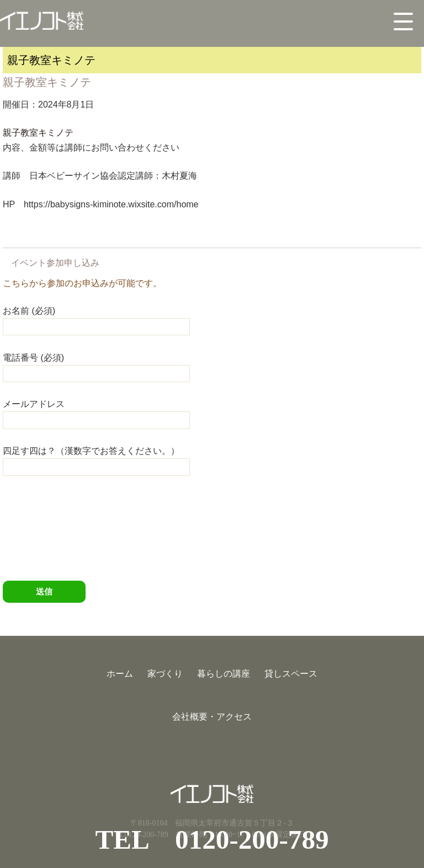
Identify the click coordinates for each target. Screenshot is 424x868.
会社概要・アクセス (212, 717)
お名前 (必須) (96, 318)
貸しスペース (291, 674)
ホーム (120, 674)
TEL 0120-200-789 (212, 840)
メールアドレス (96, 412)
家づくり (165, 674)
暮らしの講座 (224, 674)
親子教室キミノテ (38, 133)
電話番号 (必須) (96, 365)
